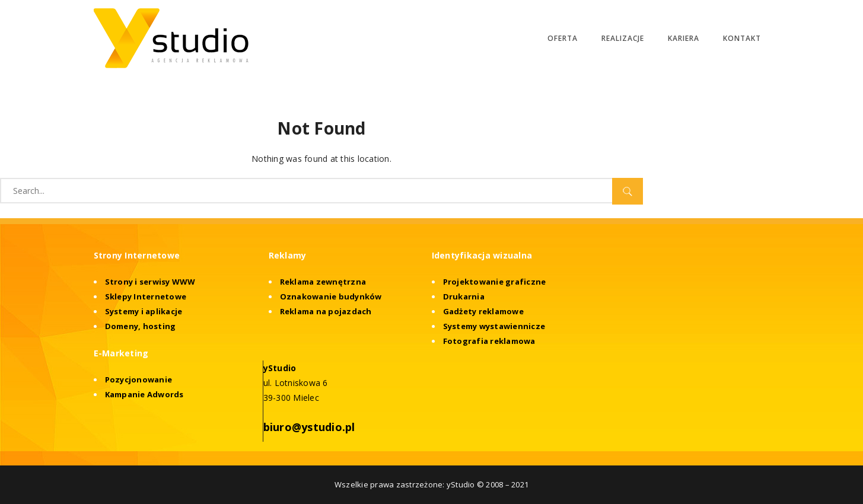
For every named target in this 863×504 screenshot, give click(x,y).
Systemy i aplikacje (144, 311)
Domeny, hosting (141, 326)
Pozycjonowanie (139, 379)
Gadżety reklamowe (483, 311)
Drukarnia (464, 296)
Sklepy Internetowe (146, 296)
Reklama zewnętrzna (323, 282)
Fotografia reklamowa (489, 341)
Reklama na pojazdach (326, 311)
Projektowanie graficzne (495, 282)
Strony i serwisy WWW (150, 282)
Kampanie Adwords (144, 394)
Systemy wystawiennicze (494, 326)
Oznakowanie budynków (331, 296)
